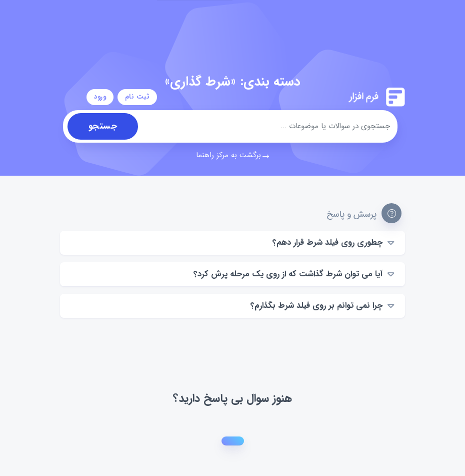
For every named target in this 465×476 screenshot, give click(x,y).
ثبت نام (137, 97)
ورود (100, 97)
